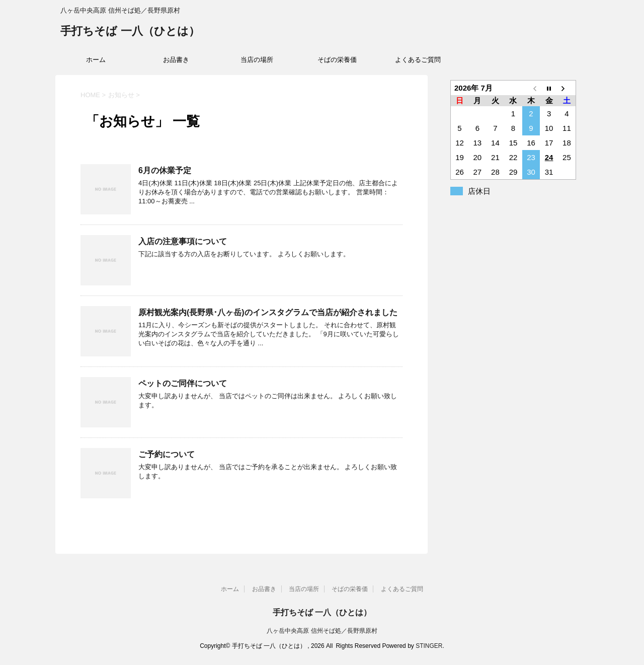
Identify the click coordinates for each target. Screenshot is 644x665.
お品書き (176, 60)
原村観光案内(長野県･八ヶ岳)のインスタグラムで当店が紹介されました (268, 312)
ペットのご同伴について (183, 383)
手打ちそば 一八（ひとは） (130, 32)
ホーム (96, 60)
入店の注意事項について (183, 241)
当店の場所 (257, 60)
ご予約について (167, 454)
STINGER (429, 646)
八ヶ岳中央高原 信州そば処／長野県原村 (322, 631)
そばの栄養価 (337, 60)
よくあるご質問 (418, 60)
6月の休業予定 (165, 170)
